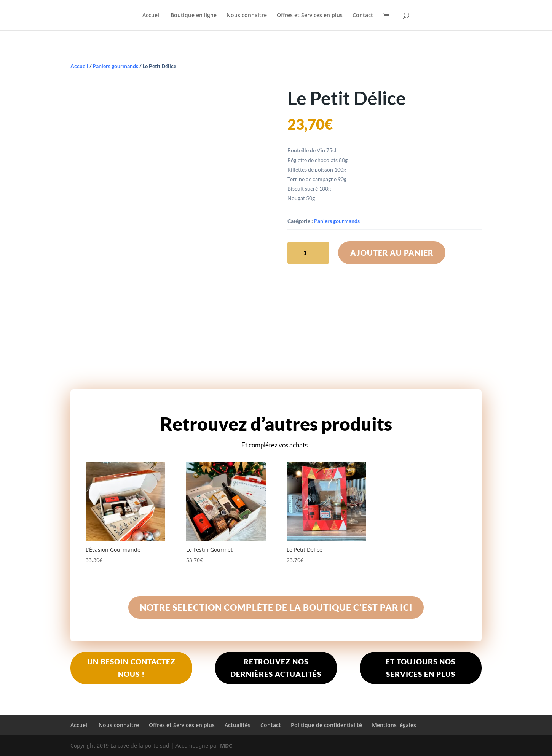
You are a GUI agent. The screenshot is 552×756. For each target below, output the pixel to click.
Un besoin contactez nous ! (131, 668)
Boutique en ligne (194, 16)
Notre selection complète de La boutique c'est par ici (276, 607)
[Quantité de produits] (308, 253)
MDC (226, 746)
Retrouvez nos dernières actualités (276, 668)
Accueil (152, 16)
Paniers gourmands (115, 66)
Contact (363, 16)
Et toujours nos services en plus (420, 668)
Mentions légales (394, 725)
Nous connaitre (247, 16)
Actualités (238, 725)
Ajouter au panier (392, 253)
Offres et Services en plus (310, 16)
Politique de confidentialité (326, 725)
